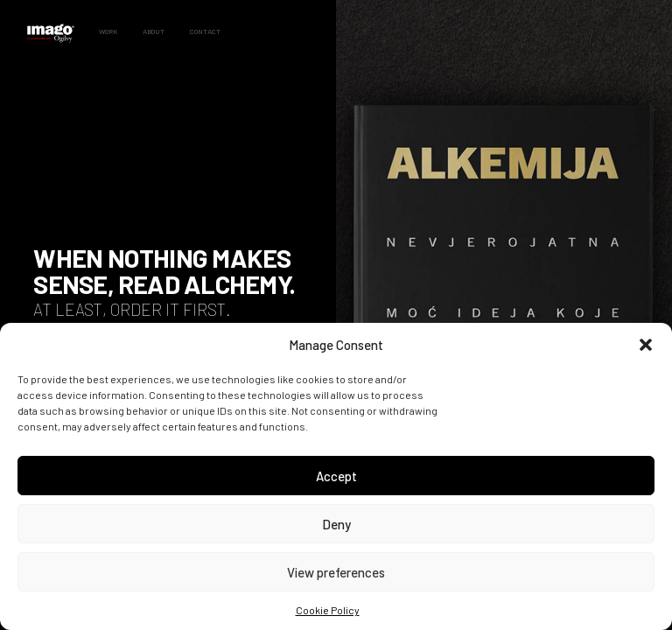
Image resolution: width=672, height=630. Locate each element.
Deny (336, 524)
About (154, 31)
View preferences (336, 572)
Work (108, 31)
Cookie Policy (328, 610)
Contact (205, 31)
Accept (336, 476)
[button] (646, 345)
